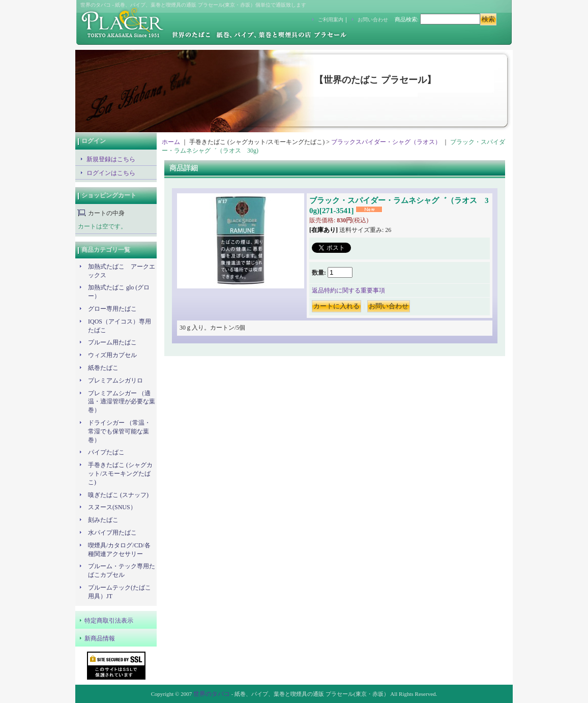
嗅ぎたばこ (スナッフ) (118, 495)
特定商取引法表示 (109, 621)
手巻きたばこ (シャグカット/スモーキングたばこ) (120, 474)
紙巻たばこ (103, 368)
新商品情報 (100, 638)
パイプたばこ (106, 452)
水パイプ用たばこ (112, 533)
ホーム (171, 142)
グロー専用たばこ (112, 309)
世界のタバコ (212, 694)
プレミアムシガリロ (115, 380)
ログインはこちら (111, 173)
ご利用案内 (331, 20)
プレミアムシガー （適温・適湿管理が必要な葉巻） (122, 402)
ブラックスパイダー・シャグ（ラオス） (386, 142)
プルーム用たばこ (112, 342)
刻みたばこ (103, 520)
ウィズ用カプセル (112, 355)
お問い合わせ (373, 20)
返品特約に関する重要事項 (348, 290)
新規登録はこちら (111, 159)
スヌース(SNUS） (112, 507)
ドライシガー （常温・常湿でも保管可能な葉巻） (119, 431)
